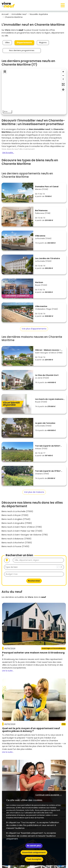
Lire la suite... (8, 153)
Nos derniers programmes (22, 50)
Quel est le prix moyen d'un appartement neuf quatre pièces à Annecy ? (31, 730)
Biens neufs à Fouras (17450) (15, 546)
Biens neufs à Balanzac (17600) (17, 539)
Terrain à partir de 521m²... (48, 446)
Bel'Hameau (41, 210)
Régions (43, 43)
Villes (7, 43)
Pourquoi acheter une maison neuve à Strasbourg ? (33, 654)
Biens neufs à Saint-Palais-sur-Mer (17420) (22, 531)
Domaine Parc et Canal (47, 187)
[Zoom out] (63, 75)
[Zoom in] (63, 72)
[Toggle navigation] (63, 5)
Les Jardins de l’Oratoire (48, 258)
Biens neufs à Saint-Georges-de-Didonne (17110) (25, 535)
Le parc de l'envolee (45, 423)
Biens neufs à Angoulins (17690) (17, 523)
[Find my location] (63, 90)
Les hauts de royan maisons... (50, 399)
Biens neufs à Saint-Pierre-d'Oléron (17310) (22, 527)
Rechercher (34, 581)
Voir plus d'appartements (34, 329)
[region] (34, 91)
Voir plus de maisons (34, 492)
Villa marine (41, 306)
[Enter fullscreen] (63, 84)
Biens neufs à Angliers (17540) (16, 519)
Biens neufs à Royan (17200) (15, 515)
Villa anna (40, 236)
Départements (24, 43)
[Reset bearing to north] (63, 79)
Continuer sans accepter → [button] (49, 795)
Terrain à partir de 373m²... (49, 471)
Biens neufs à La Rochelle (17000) (17, 511)
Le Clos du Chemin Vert (47, 375)
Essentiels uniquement (34, 852)
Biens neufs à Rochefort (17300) (17, 543)
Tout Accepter (34, 859)
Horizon (39, 282)
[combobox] (34, 567)
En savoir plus (34, 846)
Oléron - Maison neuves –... (49, 350)
